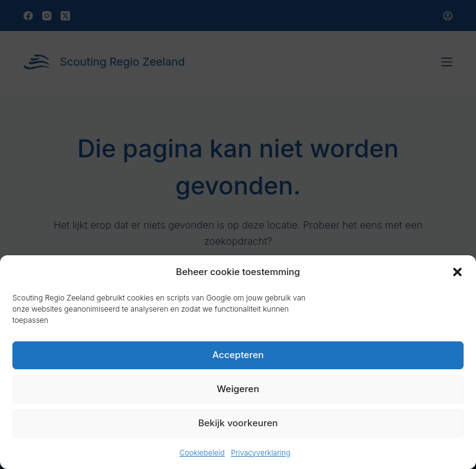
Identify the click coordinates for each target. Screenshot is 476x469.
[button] (457, 272)
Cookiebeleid (202, 453)
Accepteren (238, 355)
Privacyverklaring (260, 453)
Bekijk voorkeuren (238, 423)
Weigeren (238, 389)
